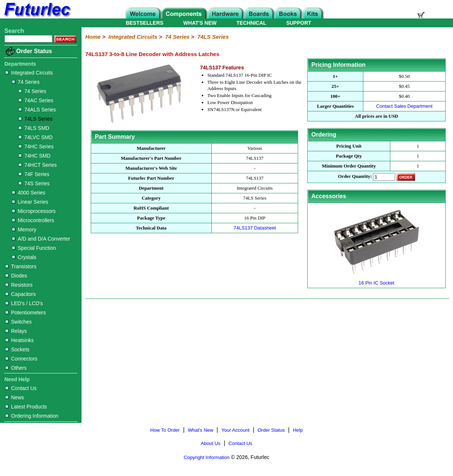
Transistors (21, 266)
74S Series (34, 183)
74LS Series (35, 119)
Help (298, 430)
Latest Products (26, 407)
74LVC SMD (36, 137)
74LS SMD (34, 128)
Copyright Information (207, 457)
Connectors (21, 359)
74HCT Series (38, 165)
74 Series (26, 82)
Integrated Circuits (29, 73)
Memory (24, 230)
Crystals (24, 257)
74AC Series (36, 100)
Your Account (235, 430)
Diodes (16, 276)
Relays (16, 331)
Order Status (34, 51)
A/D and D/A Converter (41, 239)
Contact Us (21, 388)
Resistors (19, 285)
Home (93, 37)
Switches (18, 322)
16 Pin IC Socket (377, 280)
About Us (210, 443)
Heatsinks (19, 340)
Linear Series (30, 202)
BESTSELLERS (145, 23)
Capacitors (20, 294)
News (15, 397)
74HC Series (36, 146)
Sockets (17, 349)
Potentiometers (25, 313)
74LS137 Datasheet (255, 228)
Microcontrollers (33, 220)
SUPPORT (299, 23)
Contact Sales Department (404, 106)
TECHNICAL (251, 23)
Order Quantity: (355, 177)
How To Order (165, 430)
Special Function (34, 248)
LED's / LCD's (24, 303)
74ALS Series (37, 110)
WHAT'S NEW (200, 23)
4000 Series (29, 193)
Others (16, 368)
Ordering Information (32, 416)
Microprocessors (34, 211)
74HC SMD (34, 156)
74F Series (34, 174)
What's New (200, 430)
